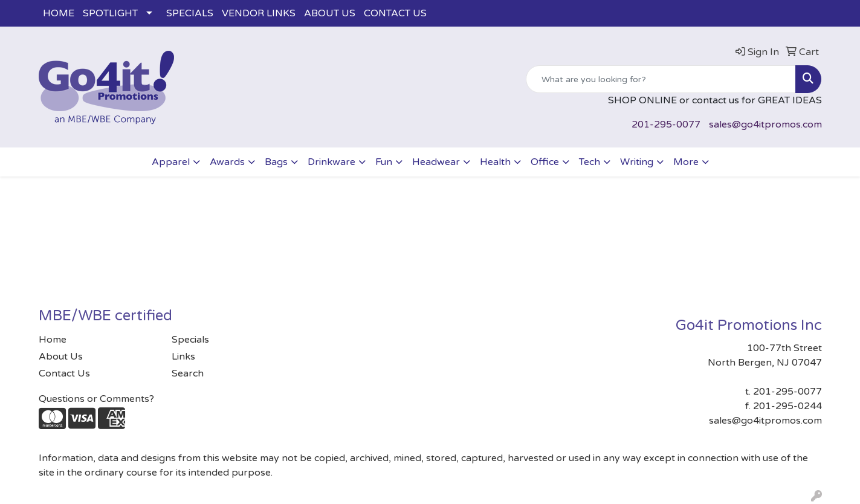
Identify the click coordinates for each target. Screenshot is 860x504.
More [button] (686, 162)
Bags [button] (276, 162)
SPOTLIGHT (110, 13)
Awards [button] (227, 162)
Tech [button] (590, 162)
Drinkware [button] (331, 162)
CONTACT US (395, 13)
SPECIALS (190, 13)
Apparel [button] (171, 162)
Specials (190, 340)
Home (53, 340)
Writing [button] (637, 162)
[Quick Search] (661, 79)
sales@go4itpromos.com (765, 124)
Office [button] (545, 162)
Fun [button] (384, 162)
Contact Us (64, 373)
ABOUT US (330, 13)
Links (183, 357)
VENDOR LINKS (259, 13)
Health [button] (495, 162)
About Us (61, 357)
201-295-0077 (666, 124)
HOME (59, 13)
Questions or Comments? (96, 399)
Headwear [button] (436, 162)
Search (188, 373)
